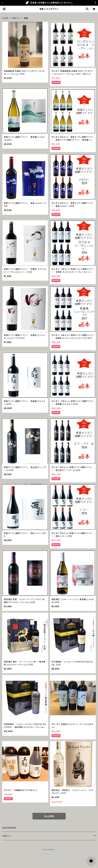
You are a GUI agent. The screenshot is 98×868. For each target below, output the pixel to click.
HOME (5, 18)
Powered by (49, 854)
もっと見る (49, 816)
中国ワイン (16, 18)
